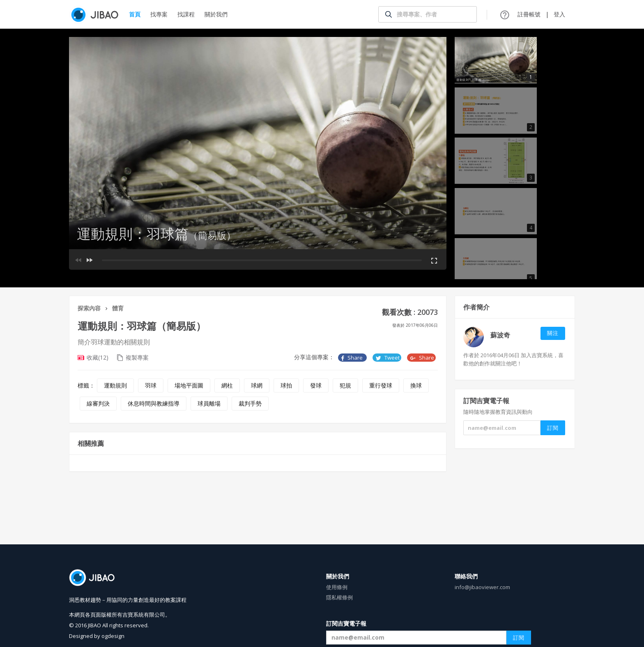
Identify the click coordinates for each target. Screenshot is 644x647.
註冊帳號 (529, 14)
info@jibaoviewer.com (482, 587)
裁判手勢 (250, 403)
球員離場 (209, 403)
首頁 (135, 14)
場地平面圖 (189, 385)
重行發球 (381, 385)
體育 (118, 308)
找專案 (159, 14)
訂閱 (519, 638)
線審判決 (98, 403)
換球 (416, 385)
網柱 (227, 385)
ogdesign (113, 636)
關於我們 (216, 14)
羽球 (151, 385)
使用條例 (337, 587)
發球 (316, 385)
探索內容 (89, 308)
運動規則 (115, 385)
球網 (257, 385)
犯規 (345, 385)
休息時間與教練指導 (154, 403)
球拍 (286, 385)
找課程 (186, 14)
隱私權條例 (339, 597)
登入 (559, 14)
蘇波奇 (500, 335)
